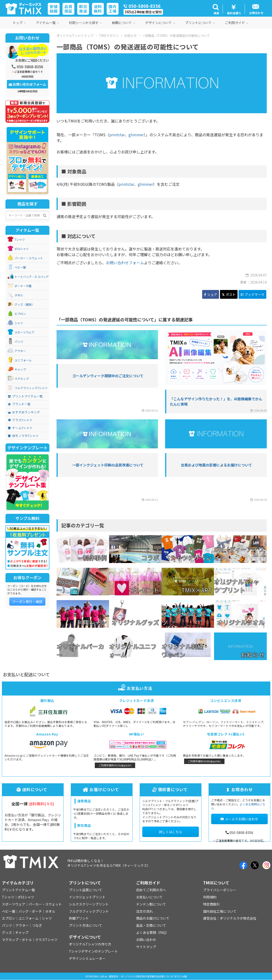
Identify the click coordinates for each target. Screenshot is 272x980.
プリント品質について (86, 890)
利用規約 (210, 897)
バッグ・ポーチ (30, 911)
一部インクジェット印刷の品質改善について (108, 465)
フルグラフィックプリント (89, 911)
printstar (117, 135)
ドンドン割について (151, 904)
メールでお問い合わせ (239, 819)
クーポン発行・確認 (27, 602)
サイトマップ (146, 947)
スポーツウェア (24, 332)
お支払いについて (149, 897)
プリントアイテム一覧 (25, 396)
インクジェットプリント (87, 897)
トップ (19, 23)
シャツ (19, 323)
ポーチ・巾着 (23, 286)
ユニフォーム (23, 360)
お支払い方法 (136, 688)
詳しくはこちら (171, 832)
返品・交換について (151, 925)
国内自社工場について (220, 911)
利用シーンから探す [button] (85, 23)
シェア (211, 294)
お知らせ (130, 35)
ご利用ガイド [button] (237, 23)
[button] (216, 9)
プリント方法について (86, 925)
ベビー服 (20, 267)
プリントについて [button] (200, 23)
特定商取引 (211, 904)
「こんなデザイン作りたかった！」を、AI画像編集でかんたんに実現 (216, 402)
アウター (20, 351)
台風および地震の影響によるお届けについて (216, 465)
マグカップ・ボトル (17, 940)
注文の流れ (144, 911)
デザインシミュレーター (87, 958)
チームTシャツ (20, 428)
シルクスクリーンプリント (89, 904)
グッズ (7, 932)
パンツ (19, 342)
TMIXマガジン (109, 35)
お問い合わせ (146, 940)
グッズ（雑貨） (24, 304)
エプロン (20, 314)
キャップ (20, 369)
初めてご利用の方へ (151, 890)
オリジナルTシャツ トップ (75, 35)
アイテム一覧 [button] (47, 23)
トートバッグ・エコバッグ (32, 277)
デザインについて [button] (160, 23)
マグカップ (22, 379)
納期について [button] (124, 23)
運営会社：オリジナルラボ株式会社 (230, 918)
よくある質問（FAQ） (153, 932)
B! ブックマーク (252, 294)
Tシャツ (20, 240)
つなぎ (37, 925)
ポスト (229, 294)
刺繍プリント (79, 918)
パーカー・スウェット (29, 258)
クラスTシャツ (20, 420)
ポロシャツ (22, 249)
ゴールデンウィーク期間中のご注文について (108, 376)
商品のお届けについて (153, 918)
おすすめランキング (24, 412)
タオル (19, 295)
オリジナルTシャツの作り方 (90, 944)
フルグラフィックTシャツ (31, 388)
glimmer (136, 135)
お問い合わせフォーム (125, 263)
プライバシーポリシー (220, 890)
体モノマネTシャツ (23, 436)
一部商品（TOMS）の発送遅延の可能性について (176, 35)
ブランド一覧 (19, 404)
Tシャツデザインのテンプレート (93, 951)
